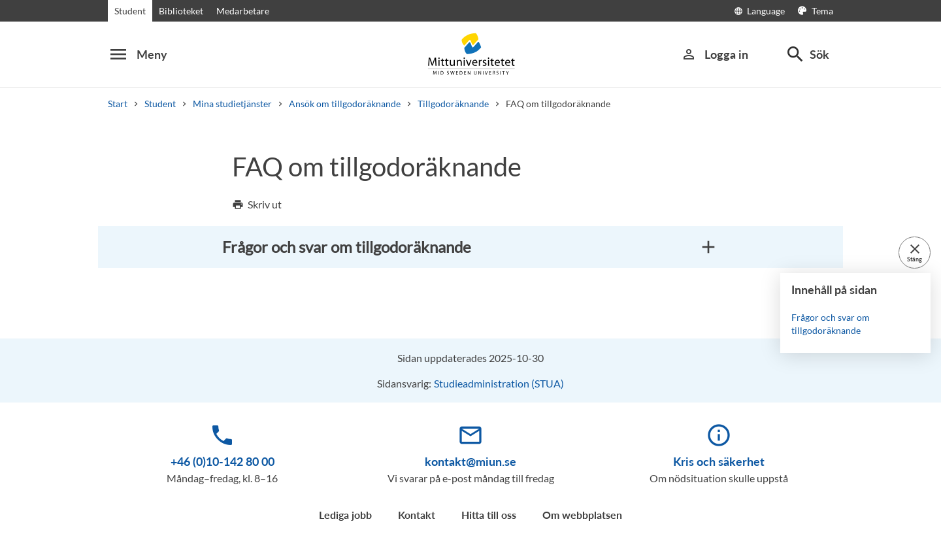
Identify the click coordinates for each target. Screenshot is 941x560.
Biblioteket (181, 11)
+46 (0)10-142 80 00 (223, 461)
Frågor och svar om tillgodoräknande (831, 324)
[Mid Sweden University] (470, 54)
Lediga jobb (345, 515)
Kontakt (417, 515)
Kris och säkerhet (719, 461)
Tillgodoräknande (453, 104)
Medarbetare (243, 11)
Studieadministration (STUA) (499, 383)
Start (118, 104)
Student (130, 11)
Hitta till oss (489, 515)
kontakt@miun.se (470, 461)
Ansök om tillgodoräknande (345, 104)
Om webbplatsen (582, 515)
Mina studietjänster (232, 104)
